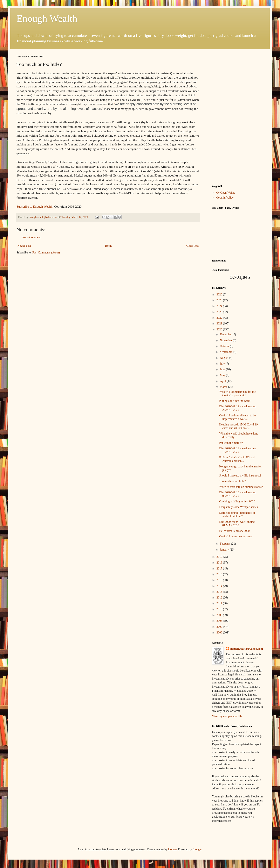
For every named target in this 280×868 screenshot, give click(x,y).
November (226, 340)
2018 (220, 563)
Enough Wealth (47, 18)
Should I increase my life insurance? (240, 476)
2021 (220, 324)
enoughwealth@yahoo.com (246, 649)
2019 (220, 557)
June (223, 369)
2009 (220, 615)
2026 (220, 295)
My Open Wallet (225, 193)
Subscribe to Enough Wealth (35, 206)
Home (109, 246)
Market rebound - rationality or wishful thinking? (237, 515)
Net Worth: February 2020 (234, 531)
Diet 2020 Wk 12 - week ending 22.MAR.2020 (238, 408)
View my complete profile (227, 716)
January (225, 550)
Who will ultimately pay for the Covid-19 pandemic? (237, 394)
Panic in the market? (231, 443)
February (225, 544)
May (223, 375)
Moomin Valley (225, 198)
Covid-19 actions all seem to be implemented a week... (237, 417)
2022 (220, 318)
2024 (220, 306)
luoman (172, 849)
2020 (220, 329)
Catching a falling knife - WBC (237, 501)
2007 (220, 627)
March (224, 387)
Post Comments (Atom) (46, 253)
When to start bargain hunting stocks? (241, 487)
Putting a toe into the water (235, 401)
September (226, 352)
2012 (220, 598)
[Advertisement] (238, 117)
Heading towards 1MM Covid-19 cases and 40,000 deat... (238, 426)
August (224, 358)
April (223, 381)
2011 (220, 603)
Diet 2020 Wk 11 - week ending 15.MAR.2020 (238, 450)
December (226, 334)
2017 (220, 569)
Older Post (193, 246)
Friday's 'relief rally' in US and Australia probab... (237, 459)
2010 (220, 609)
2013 (220, 592)
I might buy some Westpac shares (238, 507)
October (225, 346)
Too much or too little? (232, 481)
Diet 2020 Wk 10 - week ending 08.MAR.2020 (238, 494)
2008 (220, 621)
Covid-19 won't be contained (236, 536)
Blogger (197, 849)
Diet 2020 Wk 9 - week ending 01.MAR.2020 (237, 524)
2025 (220, 300)
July (223, 364)
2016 (220, 574)
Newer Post (24, 246)
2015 (220, 580)
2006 (220, 633)
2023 (220, 312)
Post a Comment (31, 237)
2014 (220, 586)
